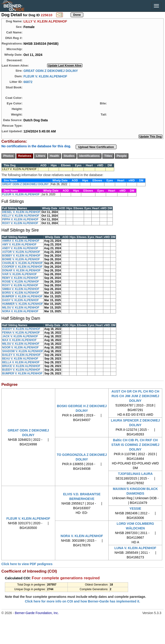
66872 (28, 82)
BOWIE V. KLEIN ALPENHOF (21, 259)
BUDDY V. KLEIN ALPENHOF (21, 329)
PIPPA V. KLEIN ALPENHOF (20, 219)
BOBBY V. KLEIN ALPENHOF (21, 256)
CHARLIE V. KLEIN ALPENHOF (22, 263)
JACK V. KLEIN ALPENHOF (20, 336)
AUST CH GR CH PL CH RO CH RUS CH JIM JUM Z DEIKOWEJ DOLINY (135, 396)
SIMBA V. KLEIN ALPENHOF (21, 289)
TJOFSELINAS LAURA (135, 474)
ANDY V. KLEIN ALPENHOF (20, 248)
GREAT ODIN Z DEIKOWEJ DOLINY (51, 71)
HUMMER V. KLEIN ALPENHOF (23, 304)
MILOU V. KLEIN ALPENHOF (21, 308)
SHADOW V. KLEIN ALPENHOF (23, 351)
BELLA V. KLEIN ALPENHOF (21, 362)
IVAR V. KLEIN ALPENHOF (19, 274)
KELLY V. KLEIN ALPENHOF (21, 216)
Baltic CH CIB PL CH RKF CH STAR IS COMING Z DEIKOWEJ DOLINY (135, 445)
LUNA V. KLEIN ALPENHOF (135, 548)
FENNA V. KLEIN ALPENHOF (21, 333)
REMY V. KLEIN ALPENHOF (20, 278)
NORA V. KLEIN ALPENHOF (20, 311)
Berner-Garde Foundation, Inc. (37, 613)
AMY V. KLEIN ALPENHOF (19, 245)
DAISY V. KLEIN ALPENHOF (20, 300)
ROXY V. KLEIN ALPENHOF (20, 223)
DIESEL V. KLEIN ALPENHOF (21, 212)
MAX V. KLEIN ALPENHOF (19, 340)
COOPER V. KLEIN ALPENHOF (22, 267)
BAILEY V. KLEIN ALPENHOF (21, 355)
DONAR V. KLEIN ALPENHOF (21, 270)
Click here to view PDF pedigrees (27, 564)
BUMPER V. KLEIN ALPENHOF (22, 296)
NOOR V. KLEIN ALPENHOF (20, 348)
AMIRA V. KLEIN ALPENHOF (21, 241)
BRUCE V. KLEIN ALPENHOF (21, 366)
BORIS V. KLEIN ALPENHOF (21, 293)
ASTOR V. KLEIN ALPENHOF (21, 252)
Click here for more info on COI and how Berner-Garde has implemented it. (82, 601)
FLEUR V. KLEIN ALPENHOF (45, 76)
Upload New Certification (96, 147)
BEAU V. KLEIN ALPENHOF (20, 359)
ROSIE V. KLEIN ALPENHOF (21, 282)
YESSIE (135, 509)
